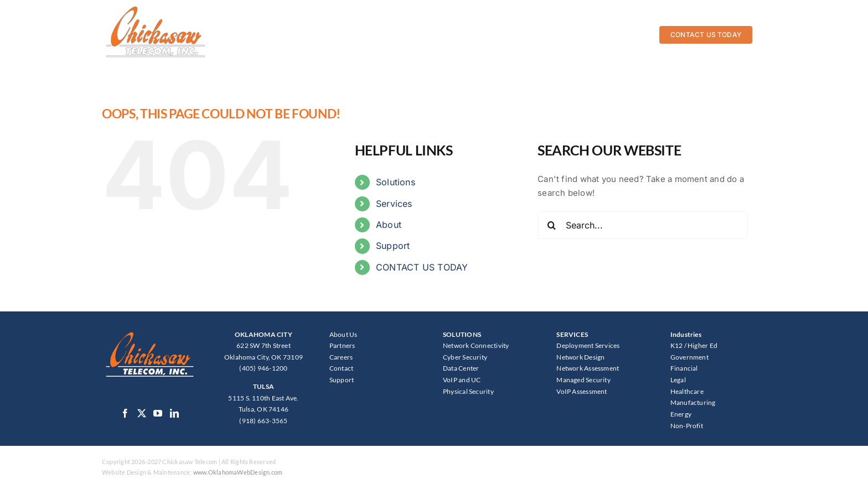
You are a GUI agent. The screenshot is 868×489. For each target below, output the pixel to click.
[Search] (551, 225)
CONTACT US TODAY (422, 267)
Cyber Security (465, 357)
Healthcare (687, 391)
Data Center (461, 368)
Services (394, 204)
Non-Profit (687, 426)
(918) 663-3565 (263, 421)
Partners (342, 345)
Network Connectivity (476, 345)
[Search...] (643, 225)
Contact (342, 368)
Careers (341, 357)
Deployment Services (588, 345)
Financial (684, 368)
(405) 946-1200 (263, 368)
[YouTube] (158, 413)
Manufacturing (693, 402)
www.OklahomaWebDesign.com (238, 472)
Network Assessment (588, 368)
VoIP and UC (462, 380)
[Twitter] (142, 413)
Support (393, 246)
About (389, 225)
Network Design (580, 357)
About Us (343, 334)
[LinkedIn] (174, 413)
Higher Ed (702, 345)
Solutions (396, 182)
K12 (677, 345)
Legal (678, 380)
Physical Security (468, 391)
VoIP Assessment (582, 391)
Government (689, 357)
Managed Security (583, 380)
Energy (681, 414)
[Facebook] (125, 413)
